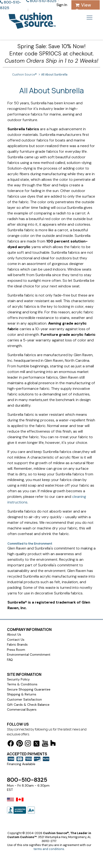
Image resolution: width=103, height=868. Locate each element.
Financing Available (21, 764)
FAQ (10, 660)
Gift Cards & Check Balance (28, 705)
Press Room (16, 650)
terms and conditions (49, 849)
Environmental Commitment (29, 655)
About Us (14, 634)
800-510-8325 (27, 780)
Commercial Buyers (22, 709)
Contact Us (16, 640)
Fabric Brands (17, 644)
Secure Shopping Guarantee (29, 689)
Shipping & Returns (22, 694)
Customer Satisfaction (24, 699)
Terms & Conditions (22, 684)
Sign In (62, 5)
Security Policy (18, 679)
